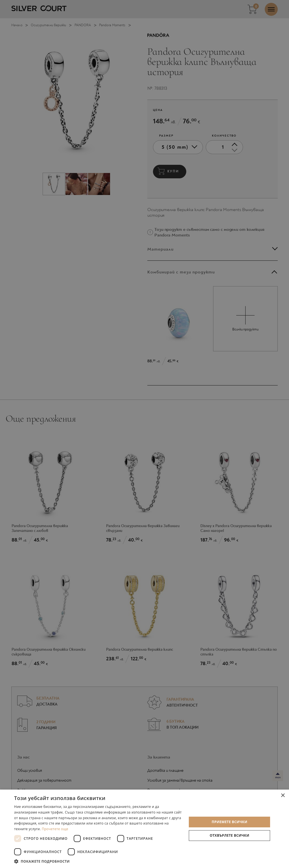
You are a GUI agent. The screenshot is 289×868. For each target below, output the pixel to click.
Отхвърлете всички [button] (229, 835)
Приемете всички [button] (229, 822)
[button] (98, 861)
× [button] (283, 796)
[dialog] (144, 434)
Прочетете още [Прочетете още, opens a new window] (55, 829)
